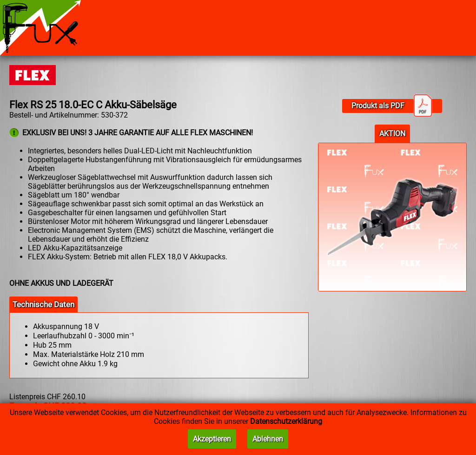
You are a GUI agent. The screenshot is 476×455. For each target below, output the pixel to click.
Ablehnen (268, 439)
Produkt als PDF (392, 106)
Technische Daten (43, 304)
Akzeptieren (212, 439)
